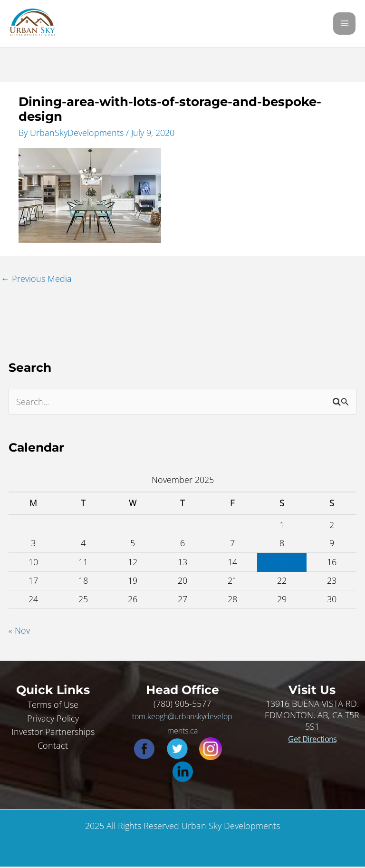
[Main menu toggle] (344, 24)
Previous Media (36, 280)
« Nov (19, 631)
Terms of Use (53, 705)
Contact (53, 746)
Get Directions (312, 740)
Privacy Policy (53, 719)
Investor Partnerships (53, 733)
